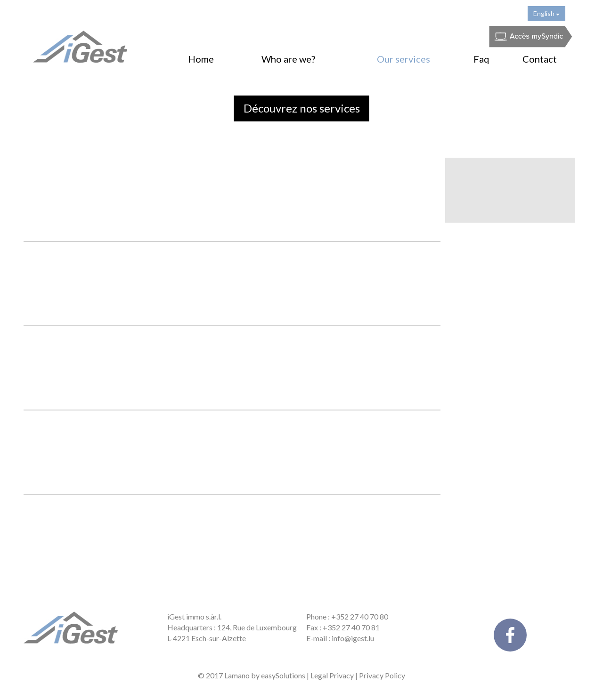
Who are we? (288, 59)
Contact (540, 59)
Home (201, 59)
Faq (481, 59)
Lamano (237, 675)
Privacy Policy (382, 675)
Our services (403, 59)
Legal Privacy (332, 675)
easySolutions (283, 675)
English (546, 13)
